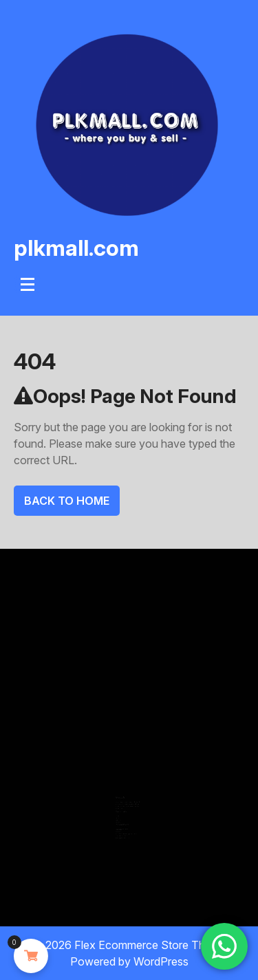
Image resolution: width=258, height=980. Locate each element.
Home (118, 812)
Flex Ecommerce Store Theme (150, 945)
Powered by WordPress (129, 961)
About (118, 814)
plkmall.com (76, 248)
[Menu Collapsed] (28, 284)
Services (119, 816)
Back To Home (67, 501)
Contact (119, 818)
